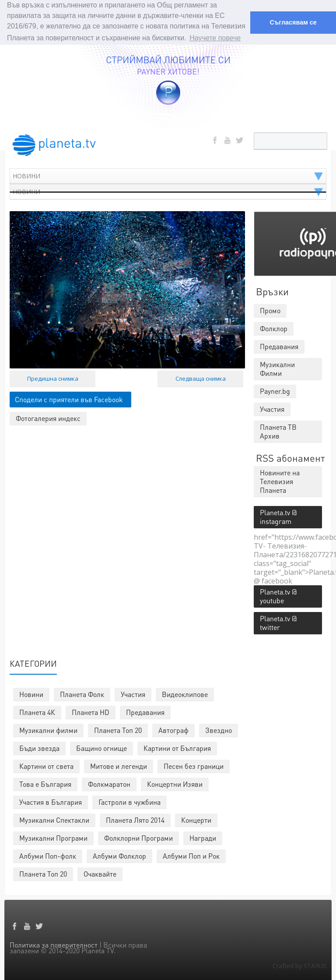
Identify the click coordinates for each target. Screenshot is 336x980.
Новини (31, 694)
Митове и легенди (119, 766)
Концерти (196, 819)
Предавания (145, 712)
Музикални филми (48, 730)
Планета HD (91, 712)
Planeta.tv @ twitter (278, 622)
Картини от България (177, 748)
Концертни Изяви (175, 784)
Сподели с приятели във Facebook (69, 399)
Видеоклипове (185, 694)
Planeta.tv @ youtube (278, 596)
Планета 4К (37, 712)
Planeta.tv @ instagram (278, 516)
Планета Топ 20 (118, 730)
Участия (133, 694)
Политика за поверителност (54, 944)
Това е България (45, 784)
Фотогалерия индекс (48, 418)
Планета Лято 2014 (135, 819)
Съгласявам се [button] (293, 22)
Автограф (173, 730)
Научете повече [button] (215, 38)
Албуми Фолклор (119, 855)
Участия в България (51, 801)
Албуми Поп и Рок (191, 855)
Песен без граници (194, 766)
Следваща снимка (201, 378)
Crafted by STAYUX (299, 965)
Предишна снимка (53, 378)
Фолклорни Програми (138, 837)
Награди (203, 837)
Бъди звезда (39, 748)
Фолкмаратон (109, 784)
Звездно (219, 730)
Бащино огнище (101, 748)
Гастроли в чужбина (129, 801)
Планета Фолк (82, 694)
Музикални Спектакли (54, 819)
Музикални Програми (53, 837)
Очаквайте (100, 873)
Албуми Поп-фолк (48, 855)
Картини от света (46, 766)
